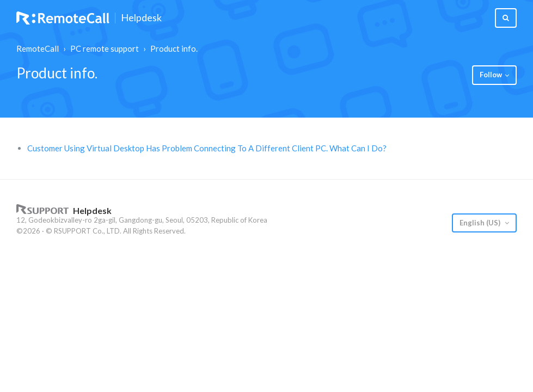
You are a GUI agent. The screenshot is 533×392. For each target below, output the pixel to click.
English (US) (481, 223)
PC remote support (105, 48)
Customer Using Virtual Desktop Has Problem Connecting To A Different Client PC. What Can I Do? (207, 148)
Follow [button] (491, 75)
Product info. (174, 48)
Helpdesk (141, 18)
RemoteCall (38, 48)
